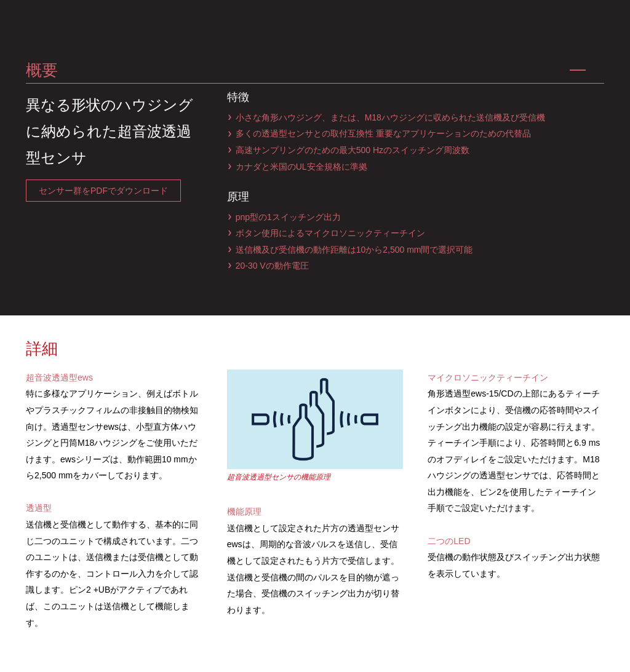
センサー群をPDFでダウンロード (103, 191)
